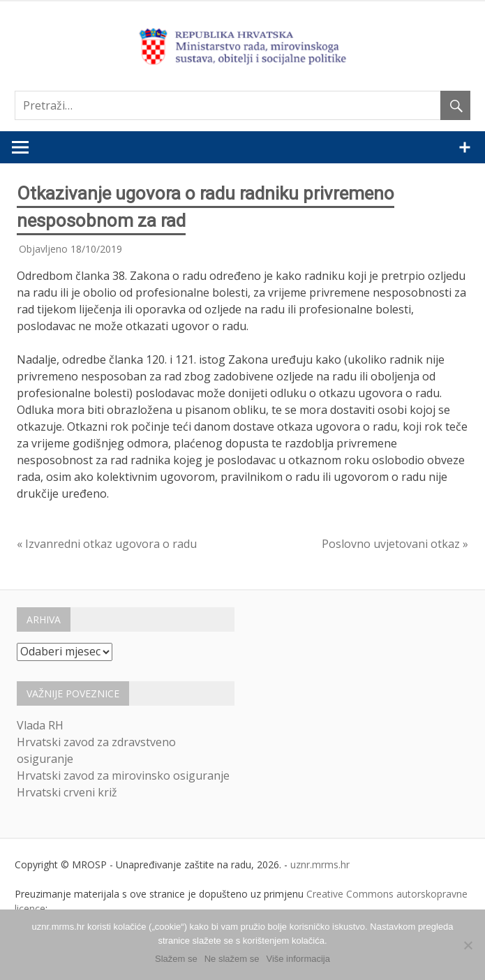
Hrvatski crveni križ (67, 792)
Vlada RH (40, 725)
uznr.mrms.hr (320, 864)
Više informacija (298, 959)
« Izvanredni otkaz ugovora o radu (107, 544)
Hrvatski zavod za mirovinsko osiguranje (123, 775)
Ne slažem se (232, 959)
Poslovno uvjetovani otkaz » (395, 544)
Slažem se (176, 959)
